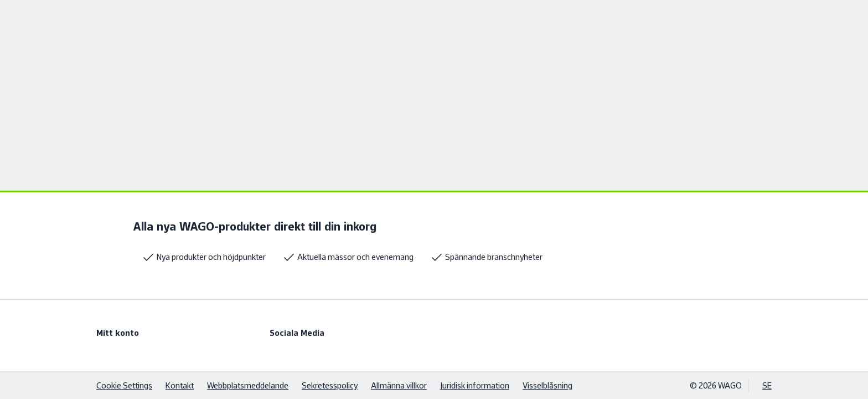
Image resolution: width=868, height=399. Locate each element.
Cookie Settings (124, 385)
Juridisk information (475, 385)
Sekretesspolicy (330, 385)
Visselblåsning (547, 385)
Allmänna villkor (399, 385)
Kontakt (180, 385)
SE (767, 385)
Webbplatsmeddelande (248, 385)
